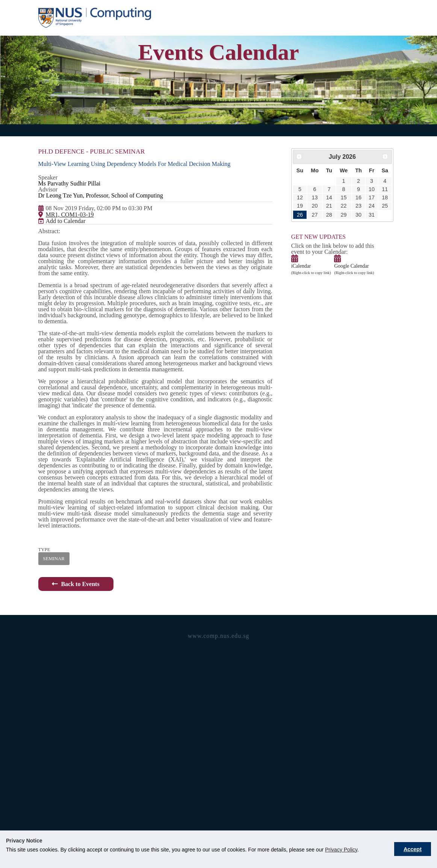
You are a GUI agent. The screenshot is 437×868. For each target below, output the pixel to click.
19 (299, 219)
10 (361, 195)
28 (324, 231)
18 (373, 206)
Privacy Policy (341, 850)
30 (350, 231)
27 (312, 231)
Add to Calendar (66, 252)
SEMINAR (52, 760)
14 (324, 206)
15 (337, 206)
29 (337, 231)
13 (312, 206)
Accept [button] (413, 849)
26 (299, 231)
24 (361, 219)
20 (312, 219)
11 (373, 195)
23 (350, 219)
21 (324, 219)
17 (361, 206)
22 (337, 219)
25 (373, 219)
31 (361, 231)
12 (299, 206)
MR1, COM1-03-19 (67, 237)
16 (350, 206)
